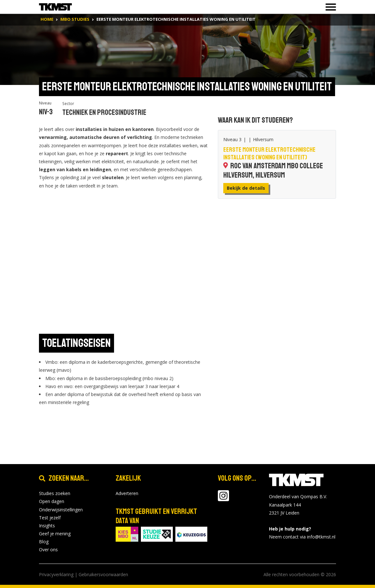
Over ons (48, 550)
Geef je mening (55, 534)
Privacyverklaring (56, 574)
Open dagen (52, 501)
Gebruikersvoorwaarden (103, 574)
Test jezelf (50, 518)
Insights (47, 526)
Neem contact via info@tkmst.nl (302, 537)
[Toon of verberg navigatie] (329, 7)
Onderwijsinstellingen (61, 510)
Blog (44, 542)
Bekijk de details (246, 188)
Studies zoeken (55, 493)
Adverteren (127, 493)
